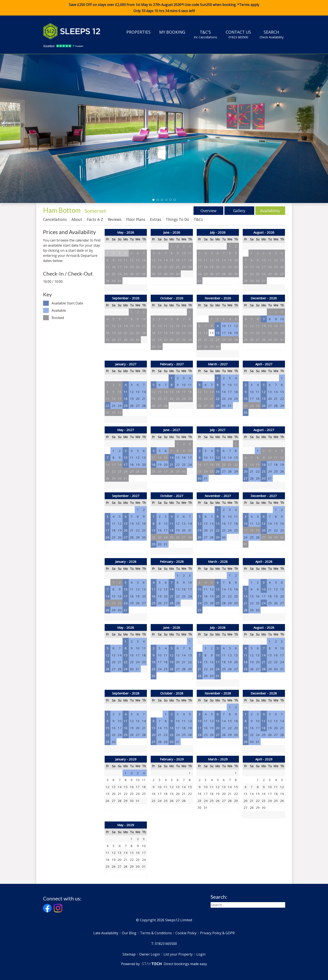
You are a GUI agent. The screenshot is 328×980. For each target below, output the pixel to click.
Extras (156, 219)
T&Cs (198, 219)
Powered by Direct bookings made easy (164, 964)
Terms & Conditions (156, 933)
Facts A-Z (95, 219)
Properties (139, 32)
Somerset (95, 211)
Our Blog (129, 933)
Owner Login (150, 954)
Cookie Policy (186, 933)
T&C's (205, 34)
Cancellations (55, 219)
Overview (208, 211)
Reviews (115, 219)
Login (201, 954)
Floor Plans (136, 219)
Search (272, 34)
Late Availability (106, 933)
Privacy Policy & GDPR (217, 933)
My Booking (172, 32)
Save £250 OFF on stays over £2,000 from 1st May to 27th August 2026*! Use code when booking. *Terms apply (164, 8)
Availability (270, 211)
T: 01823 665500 (164, 944)
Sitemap (129, 954)
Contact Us (238, 34)
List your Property (178, 954)
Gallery (239, 211)
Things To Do (177, 219)
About (77, 219)
